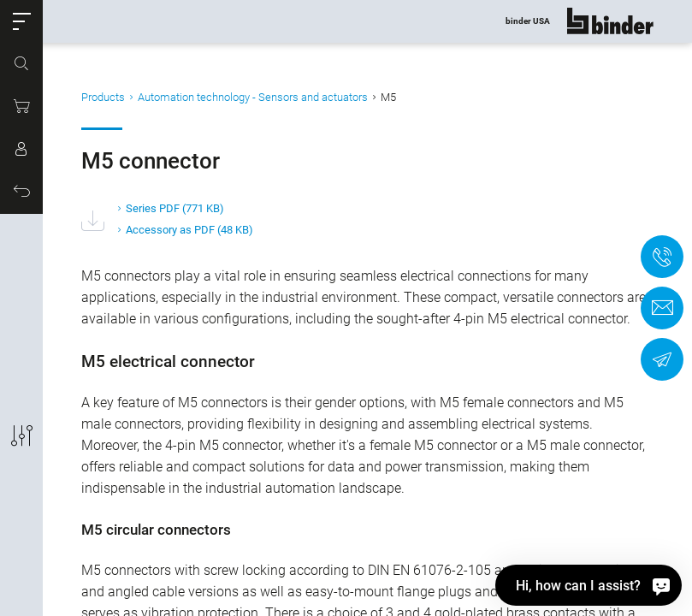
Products (103, 97)
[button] (21, 21)
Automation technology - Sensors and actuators (253, 97)
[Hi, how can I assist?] (588, 585)
